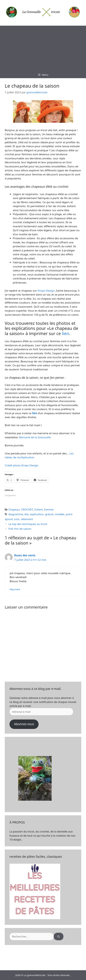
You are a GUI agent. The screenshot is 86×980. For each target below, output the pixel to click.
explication (37, 514)
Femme (49, 509)
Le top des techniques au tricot (28, 524)
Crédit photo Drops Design (21, 465)
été (26, 514)
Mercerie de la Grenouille (35, 437)
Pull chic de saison (20, 529)
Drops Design (46, 291)
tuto (17, 519)
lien (66, 333)
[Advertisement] (43, 48)
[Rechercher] (59, 937)
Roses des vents (25, 555)
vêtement (27, 519)
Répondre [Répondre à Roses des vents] (15, 589)
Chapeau (14, 509)
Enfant (39, 509)
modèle (60, 514)
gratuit (49, 514)
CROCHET (27, 509)
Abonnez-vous (24, 724)
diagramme (16, 514)
